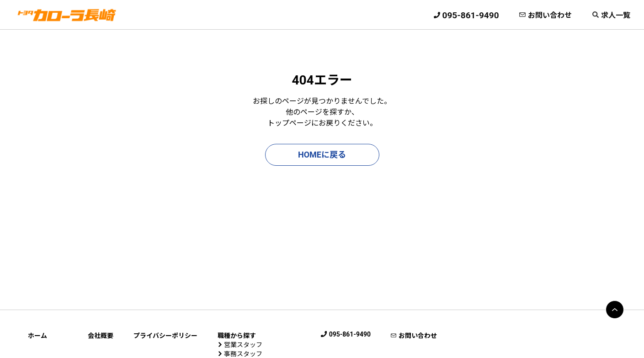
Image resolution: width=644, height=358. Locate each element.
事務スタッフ (243, 354)
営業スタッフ (243, 345)
